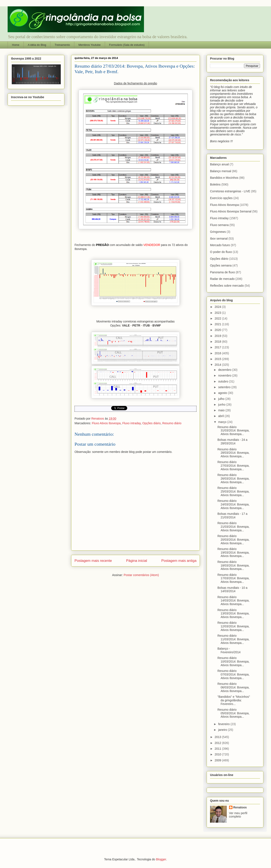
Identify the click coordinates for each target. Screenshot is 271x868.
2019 (218, 336)
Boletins (215, 184)
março (223, 422)
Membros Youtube (89, 45)
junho (222, 405)
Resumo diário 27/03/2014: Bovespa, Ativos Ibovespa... (233, 466)
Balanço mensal (221, 171)
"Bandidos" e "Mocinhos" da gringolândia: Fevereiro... (234, 700)
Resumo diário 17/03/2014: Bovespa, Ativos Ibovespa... (233, 578)
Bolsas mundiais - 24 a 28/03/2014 (232, 442)
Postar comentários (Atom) (141, 575)
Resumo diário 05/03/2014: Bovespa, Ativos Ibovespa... (233, 713)
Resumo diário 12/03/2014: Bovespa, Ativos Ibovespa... (233, 626)
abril (221, 416)
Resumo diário (172, 423)
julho (222, 399)
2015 (218, 359)
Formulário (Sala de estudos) (127, 45)
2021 (218, 324)
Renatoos (240, 807)
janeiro (223, 730)
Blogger (161, 859)
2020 (218, 330)
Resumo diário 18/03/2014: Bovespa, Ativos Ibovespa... (233, 565)
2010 (218, 754)
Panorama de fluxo (223, 272)
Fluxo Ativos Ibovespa (106, 423)
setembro (225, 387)
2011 (218, 749)
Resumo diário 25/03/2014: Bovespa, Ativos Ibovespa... (233, 491)
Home (16, 45)
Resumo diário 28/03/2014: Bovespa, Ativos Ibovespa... (233, 453)
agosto (223, 393)
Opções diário (151, 423)
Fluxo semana (219, 225)
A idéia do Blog (37, 45)
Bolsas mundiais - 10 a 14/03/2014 (232, 590)
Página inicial (137, 561)
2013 (218, 737)
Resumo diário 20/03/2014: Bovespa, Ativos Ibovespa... (233, 540)
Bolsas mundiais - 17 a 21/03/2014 (232, 516)
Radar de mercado (222, 279)
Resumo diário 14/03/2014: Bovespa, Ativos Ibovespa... (233, 601)
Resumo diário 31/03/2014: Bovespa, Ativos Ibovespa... (233, 431)
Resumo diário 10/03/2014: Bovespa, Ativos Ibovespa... (233, 661)
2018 (218, 342)
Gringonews (218, 232)
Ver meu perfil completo (238, 815)
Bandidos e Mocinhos (224, 178)
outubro (223, 381)
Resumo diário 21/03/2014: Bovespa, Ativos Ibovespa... (233, 527)
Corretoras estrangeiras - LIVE (230, 191)
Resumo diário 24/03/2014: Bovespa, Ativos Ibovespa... (233, 504)
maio (222, 410)
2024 (218, 307)
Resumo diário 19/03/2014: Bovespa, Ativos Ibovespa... (233, 553)
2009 (218, 760)
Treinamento (62, 45)
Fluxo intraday (132, 423)
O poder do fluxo (221, 252)
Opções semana (221, 265)
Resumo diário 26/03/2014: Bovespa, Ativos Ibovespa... (233, 479)
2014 (218, 365)
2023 (218, 313)
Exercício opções (221, 198)
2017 (218, 347)
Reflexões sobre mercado (227, 286)
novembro (225, 375)
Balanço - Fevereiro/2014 (229, 650)
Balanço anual (219, 164)
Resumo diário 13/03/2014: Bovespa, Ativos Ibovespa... (233, 614)
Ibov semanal (219, 239)
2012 (218, 743)
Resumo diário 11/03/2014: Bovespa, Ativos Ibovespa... (233, 639)
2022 (218, 318)
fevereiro (224, 724)
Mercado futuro (220, 245)
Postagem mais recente (93, 561)
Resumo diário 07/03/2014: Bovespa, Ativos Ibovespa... (233, 674)
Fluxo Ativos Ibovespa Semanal (231, 211)
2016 (218, 353)
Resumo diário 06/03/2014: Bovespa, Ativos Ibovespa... (233, 687)
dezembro (225, 370)
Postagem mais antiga (179, 561)
